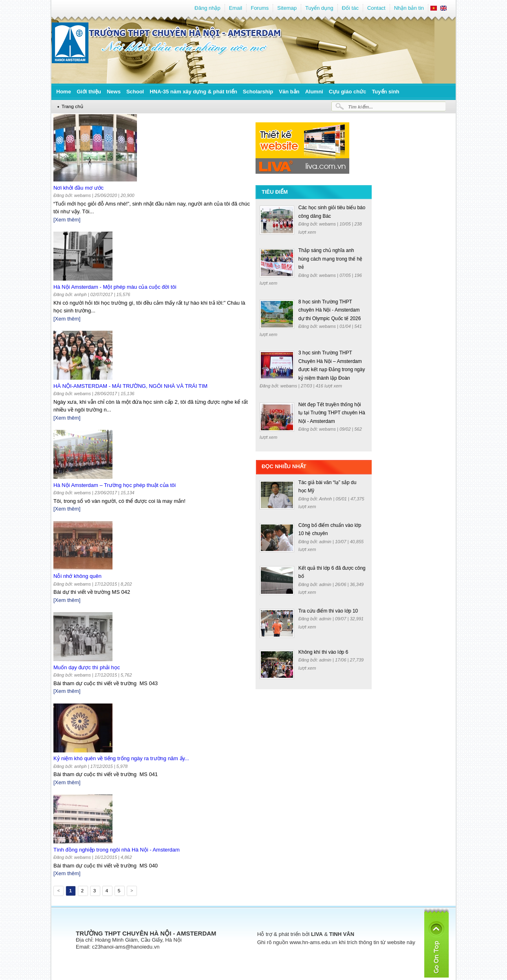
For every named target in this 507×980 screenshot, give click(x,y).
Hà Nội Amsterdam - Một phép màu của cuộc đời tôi (115, 287)
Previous (58, 892)
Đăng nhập (207, 8)
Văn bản (289, 92)
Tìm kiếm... (360, 107)
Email (236, 8)
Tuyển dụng (319, 8)
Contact (376, 8)
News (114, 92)
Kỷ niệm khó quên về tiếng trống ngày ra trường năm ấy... (121, 758)
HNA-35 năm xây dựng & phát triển (193, 92)
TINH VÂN (342, 934)
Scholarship (258, 92)
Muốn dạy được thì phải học (87, 667)
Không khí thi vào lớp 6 (323, 652)
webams (328, 224)
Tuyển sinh (385, 92)
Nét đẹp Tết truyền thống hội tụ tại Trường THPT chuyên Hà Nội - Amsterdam (332, 413)
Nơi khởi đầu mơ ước (78, 188)
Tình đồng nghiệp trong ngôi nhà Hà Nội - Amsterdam (117, 850)
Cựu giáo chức (348, 92)
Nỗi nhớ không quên (77, 576)
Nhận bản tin (409, 8)
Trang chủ (72, 106)
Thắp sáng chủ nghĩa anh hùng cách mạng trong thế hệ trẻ (330, 259)
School (135, 92)
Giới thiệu (89, 92)
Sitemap (287, 8)
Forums (260, 8)
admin (326, 542)
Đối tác (350, 8)
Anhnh (326, 499)
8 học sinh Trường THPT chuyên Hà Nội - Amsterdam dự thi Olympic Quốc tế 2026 (330, 310)
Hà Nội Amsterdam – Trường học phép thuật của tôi (115, 485)
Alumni (314, 92)
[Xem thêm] (67, 220)
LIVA (317, 934)
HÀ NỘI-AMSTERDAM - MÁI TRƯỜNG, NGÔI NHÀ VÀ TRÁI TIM (130, 386)
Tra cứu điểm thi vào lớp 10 (328, 611)
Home (64, 92)
